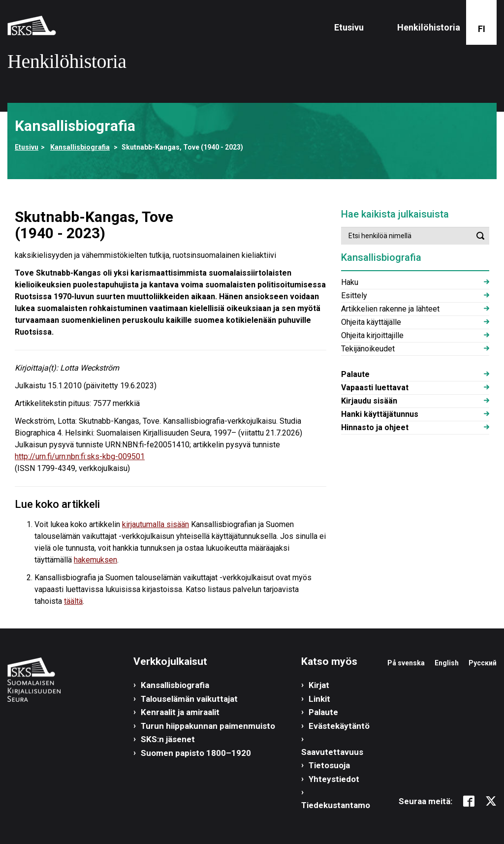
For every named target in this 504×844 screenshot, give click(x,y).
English (447, 663)
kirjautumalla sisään (156, 524)
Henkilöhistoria (429, 27)
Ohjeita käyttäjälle (371, 322)
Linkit (319, 699)
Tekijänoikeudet (368, 349)
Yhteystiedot (334, 779)
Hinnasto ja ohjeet (375, 427)
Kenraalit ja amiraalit (180, 712)
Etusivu (349, 27)
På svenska (406, 663)
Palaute (355, 374)
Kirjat (319, 685)
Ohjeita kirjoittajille (372, 335)
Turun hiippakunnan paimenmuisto (208, 726)
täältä (73, 601)
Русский (483, 663)
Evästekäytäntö (339, 726)
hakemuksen (95, 560)
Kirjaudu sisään (369, 401)
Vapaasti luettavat (375, 388)
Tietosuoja (329, 765)
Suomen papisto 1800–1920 (196, 753)
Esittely (354, 296)
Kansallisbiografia (80, 147)
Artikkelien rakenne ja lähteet (390, 309)
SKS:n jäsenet (168, 739)
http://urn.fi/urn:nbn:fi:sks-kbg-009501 (80, 456)
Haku (350, 282)
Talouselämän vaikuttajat (189, 699)
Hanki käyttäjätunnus (380, 414)
